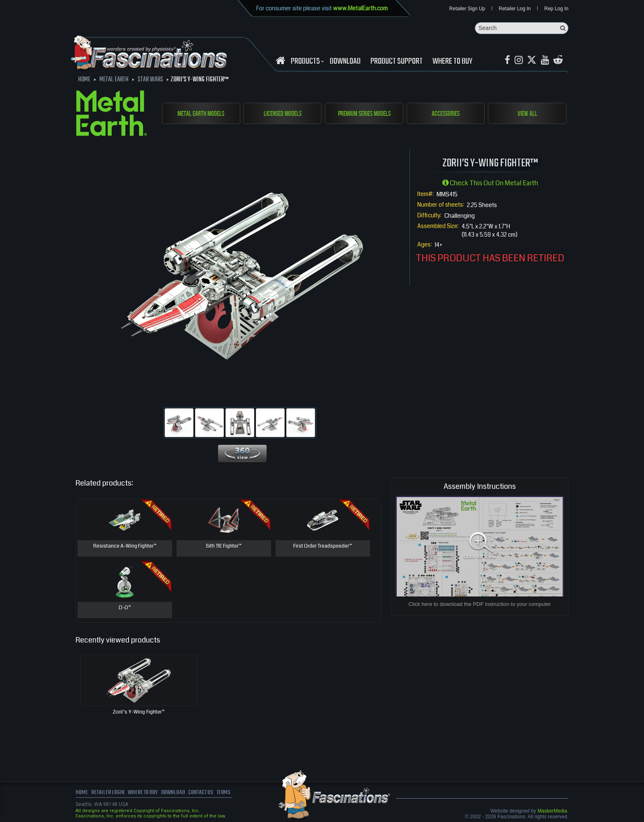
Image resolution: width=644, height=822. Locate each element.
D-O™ (125, 608)
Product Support (397, 62)
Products (306, 62)
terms (230, 793)
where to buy (145, 793)
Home (82, 793)
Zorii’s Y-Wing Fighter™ (139, 712)
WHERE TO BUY (452, 62)
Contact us (206, 793)
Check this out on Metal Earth (490, 183)
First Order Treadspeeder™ (323, 547)
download (345, 62)
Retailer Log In (515, 9)
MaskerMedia (552, 811)
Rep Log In (556, 9)
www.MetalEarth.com (360, 8)
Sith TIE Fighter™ (224, 547)
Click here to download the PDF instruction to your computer (480, 604)
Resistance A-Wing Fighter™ (125, 547)
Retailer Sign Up (467, 9)
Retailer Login (108, 793)
